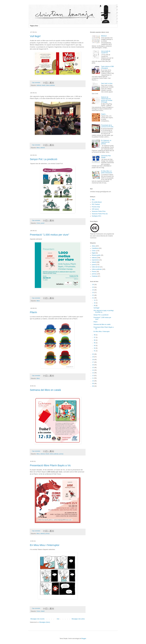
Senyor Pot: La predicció (44, 159)
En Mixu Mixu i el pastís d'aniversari (107, 172)
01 (95, 351)
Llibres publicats (50, 85)
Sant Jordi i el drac (107, 83)
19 (93, 357)
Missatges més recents (37, 619)
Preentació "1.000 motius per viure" (50, 235)
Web (93, 200)
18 (93, 360)
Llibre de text (96, 267)
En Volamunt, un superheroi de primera (106, 142)
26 (93, 285)
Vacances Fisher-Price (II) (100, 214)
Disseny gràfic (96, 255)
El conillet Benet (97, 202)
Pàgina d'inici (34, 26)
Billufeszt (104, 36)
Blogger (84, 639)
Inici (58, 619)
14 (93, 370)
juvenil (43, 223)
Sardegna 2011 (96, 216)
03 (95, 348)
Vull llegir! (35, 36)
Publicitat (95, 276)
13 (93, 373)
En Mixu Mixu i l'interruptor (45, 545)
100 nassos (95, 209)
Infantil (43, 85)
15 (93, 368)
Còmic (38, 223)
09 (95, 306)
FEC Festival (96, 204)
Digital (94, 253)
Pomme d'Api (96, 207)
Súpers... (104, 114)
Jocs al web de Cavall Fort (106, 52)
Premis (94, 272)
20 (93, 354)
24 (93, 290)
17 (93, 362)
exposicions (95, 260)
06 (95, 340)
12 (93, 376)
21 (93, 298)
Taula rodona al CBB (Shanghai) (107, 67)
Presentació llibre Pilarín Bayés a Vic (50, 465)
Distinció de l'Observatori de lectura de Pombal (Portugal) (107, 100)
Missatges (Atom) (45, 622)
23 (93, 293)
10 (95, 303)
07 (95, 337)
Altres (38, 148)
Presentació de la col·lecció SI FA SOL (107, 126)
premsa (61, 454)
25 (93, 287)
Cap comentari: (36, 83)
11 (95, 300)
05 (95, 343)
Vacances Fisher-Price (99, 211)
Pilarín (33, 312)
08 (95, 335)
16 (93, 365)
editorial (39, 85)
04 (95, 346)
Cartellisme (95, 248)
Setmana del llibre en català (45, 390)
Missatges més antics (78, 619)
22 (93, 295)
